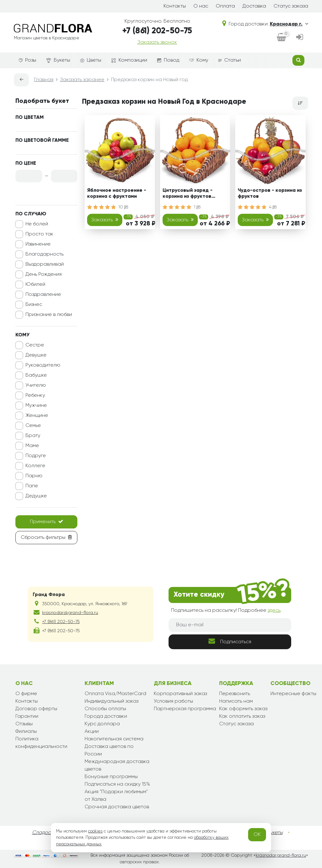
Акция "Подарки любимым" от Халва (116, 796)
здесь (274, 611)
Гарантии (27, 716)
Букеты (58, 61)
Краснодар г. (289, 24)
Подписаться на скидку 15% (117, 784)
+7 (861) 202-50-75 (157, 31)
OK (257, 835)
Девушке (36, 355)
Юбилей (35, 285)
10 (123, 207)
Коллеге (35, 466)
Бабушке (36, 375)
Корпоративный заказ (180, 694)
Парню (34, 476)
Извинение (38, 244)
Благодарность (44, 254)
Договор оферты (36, 709)
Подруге (36, 456)
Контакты (175, 6)
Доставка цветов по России (109, 750)
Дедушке (36, 496)
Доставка (254, 6)
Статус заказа (291, 6)
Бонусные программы (111, 777)
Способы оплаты (105, 709)
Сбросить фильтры (46, 537)
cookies (95, 831)
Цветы (91, 60)
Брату (33, 436)
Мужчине (36, 406)
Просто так (39, 234)
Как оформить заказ (243, 709)
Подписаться (230, 641)
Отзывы (24, 724)
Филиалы (26, 732)
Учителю (36, 385)
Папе (32, 486)
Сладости (44, 833)
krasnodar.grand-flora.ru (281, 855)
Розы (28, 60)
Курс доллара (102, 724)
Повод (168, 60)
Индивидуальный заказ (111, 701)
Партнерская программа (185, 709)
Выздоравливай (45, 264)
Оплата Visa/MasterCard (115, 694)
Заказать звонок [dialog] (157, 42)
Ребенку (35, 395)
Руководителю (43, 365)
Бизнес (34, 305)
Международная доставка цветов (117, 766)
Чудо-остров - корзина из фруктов (270, 194)
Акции (92, 732)
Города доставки (106, 716)
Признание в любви (49, 315)
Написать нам (236, 701)
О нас (201, 6)
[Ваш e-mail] (230, 625)
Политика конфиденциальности (41, 743)
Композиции (129, 60)
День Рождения (44, 274)
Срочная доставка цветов (117, 807)
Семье (33, 426)
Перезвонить (235, 694)
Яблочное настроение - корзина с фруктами (117, 194)
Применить (47, 522)
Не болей (37, 224)
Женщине (37, 416)
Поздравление (43, 295)
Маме (32, 446)
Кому (199, 60)
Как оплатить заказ (242, 716)
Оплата (225, 6)
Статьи (230, 60)
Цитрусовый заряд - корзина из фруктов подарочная (188, 194)
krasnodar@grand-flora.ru (70, 613)
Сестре (35, 345)
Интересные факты (293, 694)
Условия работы (173, 701)
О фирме (26, 694)
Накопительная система (114, 739)
